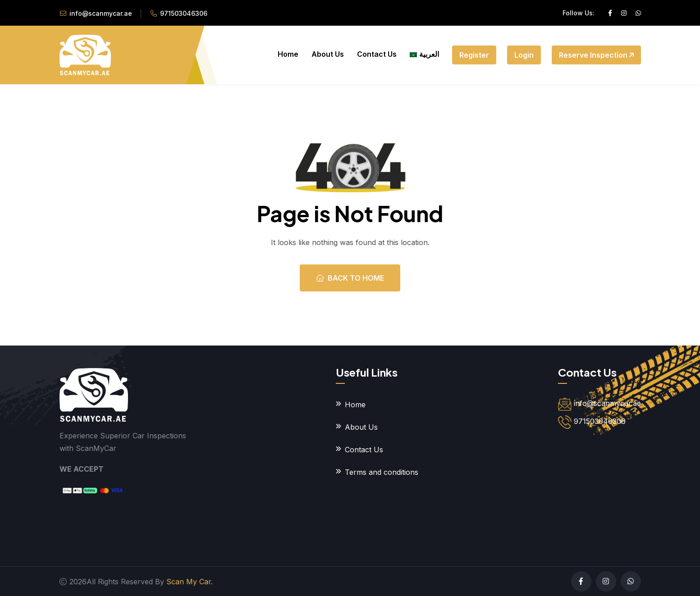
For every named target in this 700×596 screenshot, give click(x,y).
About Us (328, 54)
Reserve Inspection (596, 55)
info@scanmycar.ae (101, 13)
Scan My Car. (190, 582)
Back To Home (350, 278)
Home (288, 54)
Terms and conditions (382, 472)
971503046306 (184, 13)
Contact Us (377, 54)
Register (474, 55)
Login (524, 55)
